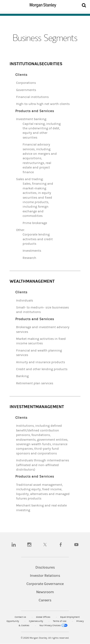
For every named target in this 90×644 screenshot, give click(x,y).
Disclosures (45, 568)
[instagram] (29, 545)
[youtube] (76, 545)
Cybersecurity (36, 621)
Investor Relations (45, 576)
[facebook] (61, 545)
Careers (45, 600)
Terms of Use (60, 621)
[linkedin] (14, 545)
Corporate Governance (45, 584)
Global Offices (43, 617)
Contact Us (21, 617)
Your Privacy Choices (53, 625)
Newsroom (45, 592)
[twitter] (45, 545)
